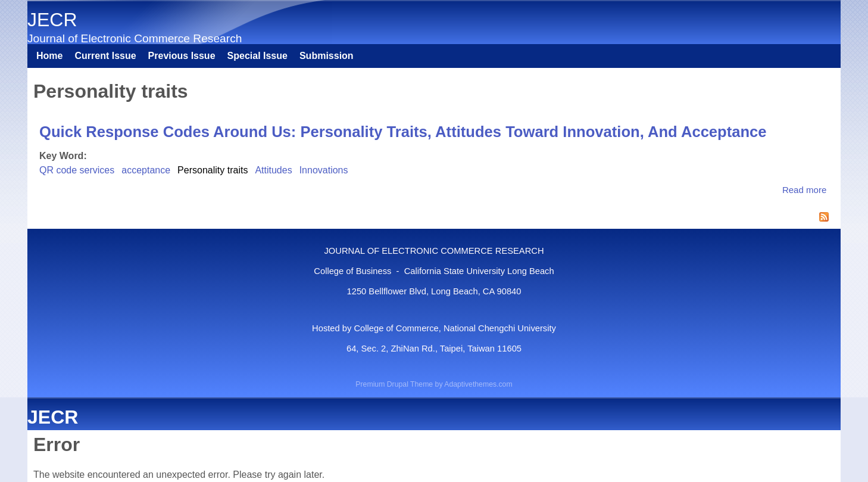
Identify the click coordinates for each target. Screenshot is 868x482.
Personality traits (213, 170)
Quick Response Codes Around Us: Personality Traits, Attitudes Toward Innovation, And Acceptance (403, 132)
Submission (327, 56)
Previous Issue (182, 56)
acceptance (146, 170)
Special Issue (257, 56)
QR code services (77, 170)
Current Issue (105, 56)
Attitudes (273, 170)
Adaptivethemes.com (478, 384)
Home (49, 56)
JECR (52, 20)
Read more (804, 190)
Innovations (324, 170)
